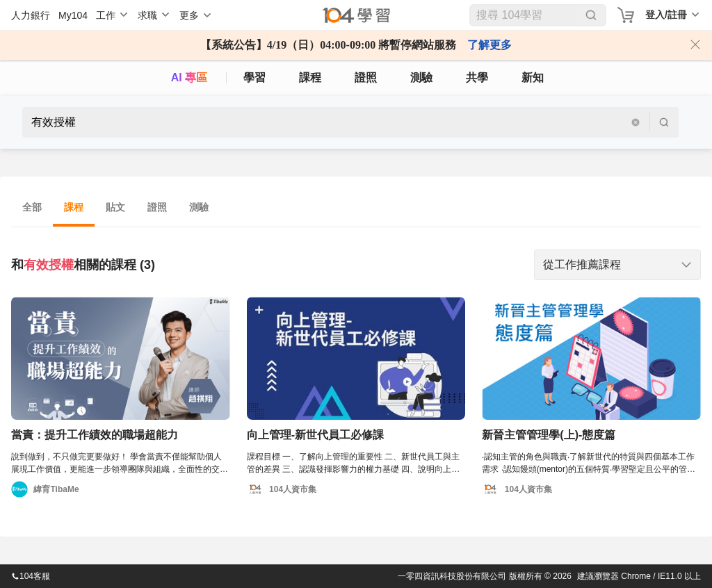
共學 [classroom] (477, 77)
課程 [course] (310, 77)
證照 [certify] (366, 77)
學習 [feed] (254, 77)
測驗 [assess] (421, 77)
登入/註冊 (666, 15)
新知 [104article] (533, 77)
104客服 (31, 576)
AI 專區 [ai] (189, 77)
